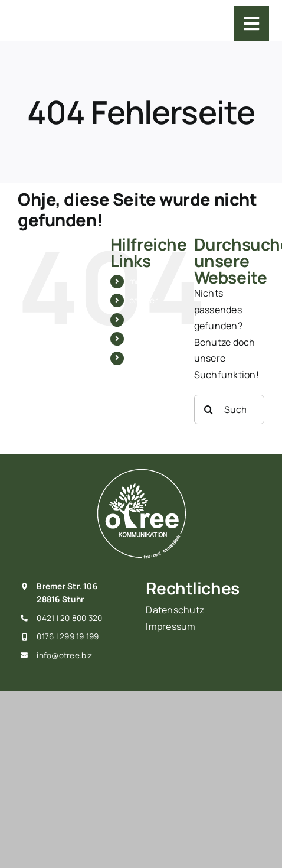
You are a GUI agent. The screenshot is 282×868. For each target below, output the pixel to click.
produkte (147, 320)
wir (135, 339)
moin (138, 281)
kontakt (144, 358)
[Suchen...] (229, 409)
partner (144, 300)
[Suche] (209, 409)
